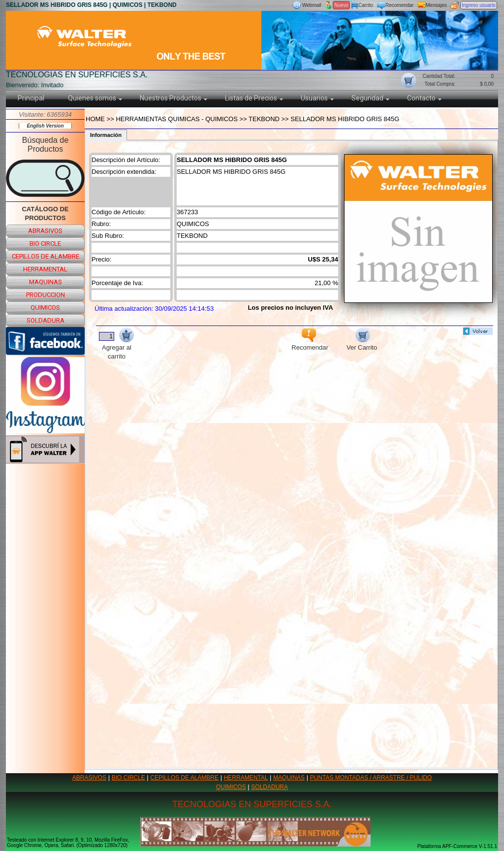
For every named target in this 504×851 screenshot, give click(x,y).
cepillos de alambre (46, 256)
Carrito (366, 5)
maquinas (46, 282)
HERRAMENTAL (246, 778)
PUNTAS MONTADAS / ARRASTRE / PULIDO (371, 778)
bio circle (45, 244)
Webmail (312, 5)
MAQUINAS (289, 778)
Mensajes (436, 5)
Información (106, 135)
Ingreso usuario (479, 5)
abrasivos (45, 231)
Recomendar (399, 5)
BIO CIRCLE (128, 778)
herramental (45, 269)
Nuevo (341, 5)
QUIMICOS (231, 787)
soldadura (46, 320)
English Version (45, 126)
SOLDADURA (269, 787)
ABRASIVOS (89, 778)
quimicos (45, 308)
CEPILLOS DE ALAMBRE (184, 778)
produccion (46, 295)
